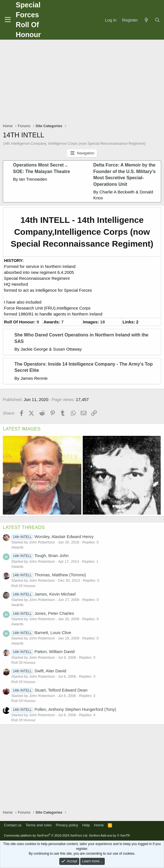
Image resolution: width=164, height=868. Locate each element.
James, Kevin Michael (43, 594)
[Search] (157, 20)
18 (103, 322)
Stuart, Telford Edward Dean (49, 690)
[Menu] (8, 20)
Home (99, 825)
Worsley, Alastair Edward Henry (52, 537)
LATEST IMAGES (22, 429)
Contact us (13, 825)
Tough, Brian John (40, 555)
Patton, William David (43, 651)
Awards (17, 547)
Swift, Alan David (39, 671)
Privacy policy (67, 825)
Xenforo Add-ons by (109, 835)
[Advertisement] (83, 82)
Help (86, 825)
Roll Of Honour (23, 586)
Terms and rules (39, 825)
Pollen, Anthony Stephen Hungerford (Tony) (64, 709)
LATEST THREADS (24, 527)
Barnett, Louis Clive (41, 633)
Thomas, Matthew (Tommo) (49, 575)
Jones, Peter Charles (43, 613)
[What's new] (146, 20)
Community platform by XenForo (46, 835)
